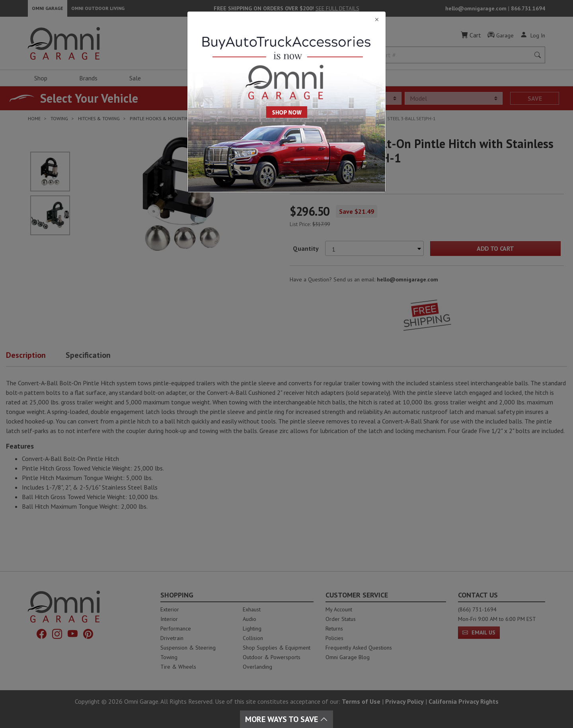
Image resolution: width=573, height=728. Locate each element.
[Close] (286, 20)
